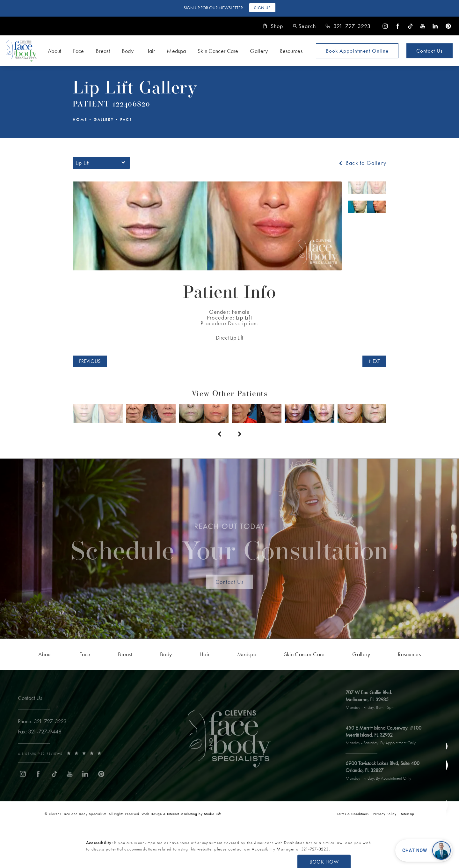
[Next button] (240, 434)
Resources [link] (291, 51)
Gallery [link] (259, 51)
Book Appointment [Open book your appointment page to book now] (357, 51)
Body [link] (128, 51)
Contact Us (430, 51)
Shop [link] (273, 26)
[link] (348, 26)
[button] (304, 26)
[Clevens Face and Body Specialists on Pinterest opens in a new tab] (448, 26)
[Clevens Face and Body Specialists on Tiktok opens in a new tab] (410, 26)
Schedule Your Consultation (230, 546)
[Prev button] (219, 434)
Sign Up (262, 8)
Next (374, 361)
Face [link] (78, 51)
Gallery (104, 120)
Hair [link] (150, 51)
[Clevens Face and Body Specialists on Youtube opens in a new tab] (423, 26)
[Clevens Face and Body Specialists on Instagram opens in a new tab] (385, 26)
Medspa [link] (176, 51)
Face (126, 120)
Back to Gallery (362, 163)
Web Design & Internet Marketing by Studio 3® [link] (181, 814)
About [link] (55, 51)
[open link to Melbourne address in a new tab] (373, 700)
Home (80, 120)
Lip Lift (244, 317)
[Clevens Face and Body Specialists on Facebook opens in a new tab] (398, 26)
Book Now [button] (324, 862)
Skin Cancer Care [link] (218, 51)
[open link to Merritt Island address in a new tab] (386, 736)
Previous (90, 361)
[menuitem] (385, 26)
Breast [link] (103, 51)
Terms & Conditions (353, 814)
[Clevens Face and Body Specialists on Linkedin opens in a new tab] (435, 26)
